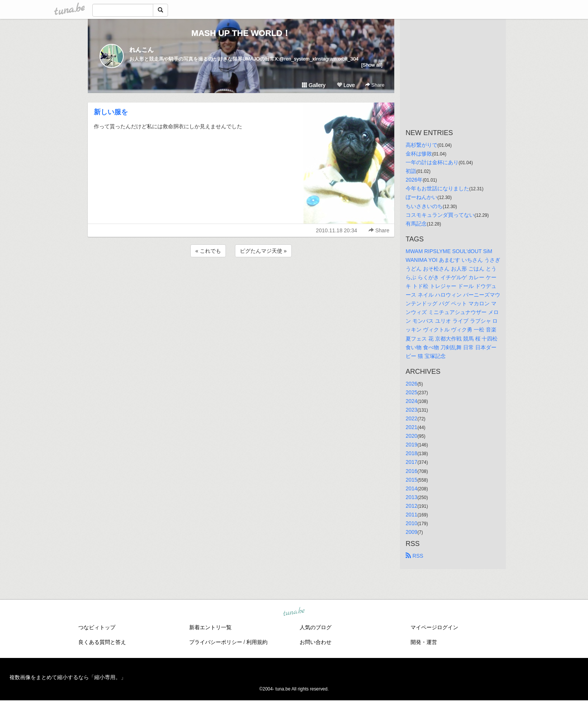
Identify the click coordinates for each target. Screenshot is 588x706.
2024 (411, 401)
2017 (411, 462)
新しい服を (111, 112)
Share (375, 85)
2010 (411, 523)
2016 (411, 471)
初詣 (411, 171)
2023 (411, 410)
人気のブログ (316, 627)
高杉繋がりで (422, 145)
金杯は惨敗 (419, 154)
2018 (411, 453)
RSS (415, 556)
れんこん (142, 50)
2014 (411, 488)
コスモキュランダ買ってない (440, 215)
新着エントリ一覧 (210, 627)
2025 (411, 392)
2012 (411, 506)
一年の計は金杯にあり (432, 162)
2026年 (414, 180)
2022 (411, 418)
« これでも (208, 251)
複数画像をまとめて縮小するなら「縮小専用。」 (68, 677)
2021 (411, 427)
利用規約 (257, 642)
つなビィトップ (97, 627)
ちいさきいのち (424, 206)
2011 (411, 515)
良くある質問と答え (102, 642)
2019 (411, 445)
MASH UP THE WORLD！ (241, 33)
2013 (411, 497)
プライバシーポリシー (216, 642)
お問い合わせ (316, 642)
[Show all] (372, 65)
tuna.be (294, 612)
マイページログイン (434, 627)
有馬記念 (416, 224)
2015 (411, 480)
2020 (411, 436)
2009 (411, 532)
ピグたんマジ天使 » (263, 251)
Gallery (314, 85)
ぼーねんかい (422, 197)
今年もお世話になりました (437, 188)
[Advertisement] (241, 279)
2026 (411, 384)
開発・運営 (424, 642)
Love (346, 85)
